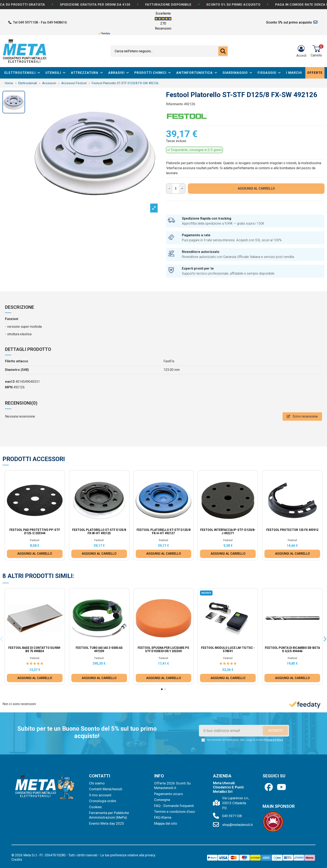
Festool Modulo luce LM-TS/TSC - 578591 (228, 650)
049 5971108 (232, 816)
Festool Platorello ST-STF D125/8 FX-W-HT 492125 (99, 532)
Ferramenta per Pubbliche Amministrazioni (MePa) (109, 815)
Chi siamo (97, 783)
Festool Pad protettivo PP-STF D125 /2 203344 (35, 532)
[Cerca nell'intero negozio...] (223, 51)
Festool (35, 540)
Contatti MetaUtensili (106, 789)
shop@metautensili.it (237, 825)
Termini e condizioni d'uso (175, 812)
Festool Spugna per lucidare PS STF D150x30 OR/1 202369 (163, 650)
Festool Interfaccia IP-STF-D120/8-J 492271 (228, 532)
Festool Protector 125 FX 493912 (292, 530)
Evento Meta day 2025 (107, 823)
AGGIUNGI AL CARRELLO (256, 188)
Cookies (95, 807)
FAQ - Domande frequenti (174, 806)
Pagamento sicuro (169, 794)
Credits (17, 860)
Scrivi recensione (302, 416)
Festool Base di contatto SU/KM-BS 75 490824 (35, 650)
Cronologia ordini (103, 801)
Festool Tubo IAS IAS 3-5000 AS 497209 (99, 650)
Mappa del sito (166, 823)
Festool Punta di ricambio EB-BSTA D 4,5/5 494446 (292, 650)
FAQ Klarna (163, 817)
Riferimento (175, 104)
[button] (162, 689)
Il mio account (100, 795)
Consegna (162, 800)
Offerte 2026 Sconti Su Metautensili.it (172, 785)
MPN (9, 387)
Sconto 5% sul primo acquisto (289, 22)
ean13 (10, 382)
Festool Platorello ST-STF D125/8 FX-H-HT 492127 (163, 532)
